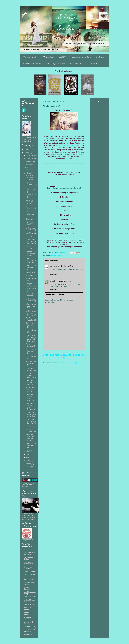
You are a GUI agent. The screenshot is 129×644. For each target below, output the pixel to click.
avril (28, 458)
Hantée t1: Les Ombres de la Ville (31, 253)
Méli (51, 281)
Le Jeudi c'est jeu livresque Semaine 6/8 (31, 313)
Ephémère (28, 635)
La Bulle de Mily (30, 627)
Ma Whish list (48, 57)
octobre (29, 162)
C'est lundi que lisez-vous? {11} (31, 267)
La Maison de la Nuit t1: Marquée (31, 202)
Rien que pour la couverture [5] (31, 289)
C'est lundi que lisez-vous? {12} (31, 190)
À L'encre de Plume (29, 609)
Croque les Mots (30, 575)
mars (28, 461)
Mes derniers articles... (30, 57)
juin (28, 451)
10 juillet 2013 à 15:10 (65, 266)
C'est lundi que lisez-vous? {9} (31, 351)
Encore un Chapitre (28, 568)
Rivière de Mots (30, 597)
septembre (30, 165)
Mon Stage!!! (30, 276)
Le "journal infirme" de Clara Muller (31, 375)
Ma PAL (63, 57)
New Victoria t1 (31, 233)
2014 (26, 150)
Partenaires (100, 57)
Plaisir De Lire (29, 605)
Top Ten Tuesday (56, 256)
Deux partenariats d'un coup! (31, 260)
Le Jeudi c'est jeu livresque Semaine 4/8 (31, 421)
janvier (29, 467)
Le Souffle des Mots (29, 601)
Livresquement (30, 572)
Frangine (29, 284)
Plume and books (28, 613)
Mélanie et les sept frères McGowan (31, 306)
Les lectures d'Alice (28, 558)
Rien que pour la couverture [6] (31, 209)
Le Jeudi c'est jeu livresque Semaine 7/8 (31, 241)
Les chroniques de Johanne (30, 579)
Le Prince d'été (31, 236)
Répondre (53, 274)
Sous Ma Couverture (28, 588)
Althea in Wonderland (28, 563)
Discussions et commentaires (81, 57)
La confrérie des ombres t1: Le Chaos (31, 414)
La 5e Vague (30, 426)
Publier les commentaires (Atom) (65, 363)
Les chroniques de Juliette (56, 64)
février (29, 464)
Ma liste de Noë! (76, 64)
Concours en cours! (93, 64)
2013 (26, 153)
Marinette (53, 266)
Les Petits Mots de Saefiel (30, 631)
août (28, 170)
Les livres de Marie (29, 623)
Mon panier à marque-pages (30, 389)
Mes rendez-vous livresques (32, 64)
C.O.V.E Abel (30, 272)
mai (28, 454)
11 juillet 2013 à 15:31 (64, 281)
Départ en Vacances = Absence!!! (31, 382)
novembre (30, 159)
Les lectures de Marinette (30, 554)
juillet (28, 173)
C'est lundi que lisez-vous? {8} (31, 445)
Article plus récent (52, 355)
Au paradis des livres (30, 618)
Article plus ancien (75, 355)
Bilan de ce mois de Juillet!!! (30, 178)
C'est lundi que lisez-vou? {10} (31, 325)
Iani (48, 148)
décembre (30, 155)
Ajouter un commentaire (55, 294)
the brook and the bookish (68, 145)
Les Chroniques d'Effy (30, 593)
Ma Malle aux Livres (29, 583)
